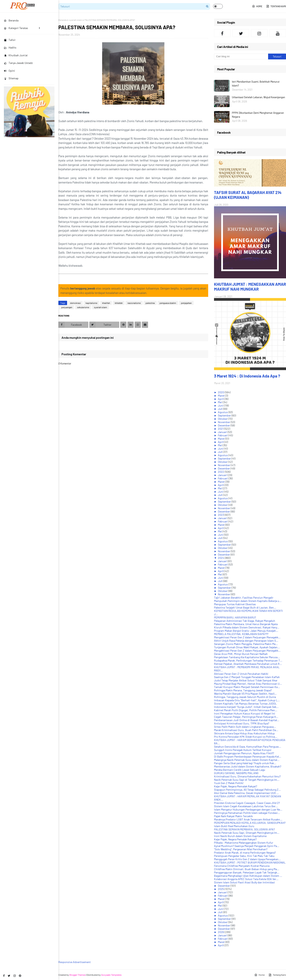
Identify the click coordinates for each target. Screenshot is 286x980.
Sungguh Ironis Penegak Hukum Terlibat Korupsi (243, 750)
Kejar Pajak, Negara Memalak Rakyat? (236, 786)
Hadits (10, 47)
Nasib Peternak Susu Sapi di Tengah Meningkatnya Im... (247, 780)
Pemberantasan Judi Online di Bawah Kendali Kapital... (247, 720)
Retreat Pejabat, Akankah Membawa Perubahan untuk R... (248, 664)
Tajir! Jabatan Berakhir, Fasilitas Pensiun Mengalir (244, 598)
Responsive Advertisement (75, 962)
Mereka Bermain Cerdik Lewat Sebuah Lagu (240, 770)
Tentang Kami (276, 6)
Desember (224, 425)
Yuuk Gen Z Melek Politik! (229, 783)
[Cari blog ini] (241, 56)
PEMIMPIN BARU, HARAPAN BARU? (235, 617)
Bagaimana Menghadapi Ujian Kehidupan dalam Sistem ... (248, 876)
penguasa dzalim (168, 303)
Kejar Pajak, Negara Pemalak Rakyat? (235, 839)
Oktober (223, 419)
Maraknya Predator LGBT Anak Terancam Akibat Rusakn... (248, 819)
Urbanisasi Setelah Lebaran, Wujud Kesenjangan (258, 97)
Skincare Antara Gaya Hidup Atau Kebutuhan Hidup (244, 733)
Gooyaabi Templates (111, 975)
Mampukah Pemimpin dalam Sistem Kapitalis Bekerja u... (248, 601)
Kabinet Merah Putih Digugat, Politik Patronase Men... (246, 710)
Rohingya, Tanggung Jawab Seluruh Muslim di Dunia (245, 697)
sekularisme (83, 307)
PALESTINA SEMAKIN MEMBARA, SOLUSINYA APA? (244, 829)
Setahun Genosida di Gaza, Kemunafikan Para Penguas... (248, 747)
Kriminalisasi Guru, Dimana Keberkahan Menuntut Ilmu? (247, 776)
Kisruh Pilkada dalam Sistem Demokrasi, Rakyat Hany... (247, 627)
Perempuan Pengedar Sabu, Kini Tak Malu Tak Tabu (244, 856)
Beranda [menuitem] (11, 20)
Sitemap (11, 78)
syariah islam (76, 20)
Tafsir (10, 40)
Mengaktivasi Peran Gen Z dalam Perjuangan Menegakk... (247, 637)
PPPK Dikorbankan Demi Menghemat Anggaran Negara (258, 115)
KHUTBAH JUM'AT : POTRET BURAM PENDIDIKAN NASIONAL (250, 862)
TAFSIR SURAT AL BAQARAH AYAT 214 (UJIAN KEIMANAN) (248, 195)
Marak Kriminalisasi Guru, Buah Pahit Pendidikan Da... (246, 730)
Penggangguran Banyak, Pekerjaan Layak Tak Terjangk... (247, 872)
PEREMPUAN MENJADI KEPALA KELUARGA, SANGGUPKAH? (250, 823)
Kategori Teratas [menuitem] (16, 28)
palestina (150, 303)
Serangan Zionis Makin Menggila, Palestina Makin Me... (246, 644)
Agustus (223, 412)
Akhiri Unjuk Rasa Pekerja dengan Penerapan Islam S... (246, 641)
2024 (221, 558)
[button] (218, 6)
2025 (221, 889)
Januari (223, 432)
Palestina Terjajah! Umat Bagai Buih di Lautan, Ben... (245, 607)
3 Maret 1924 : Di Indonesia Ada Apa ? (247, 376)
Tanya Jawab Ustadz (18, 63)
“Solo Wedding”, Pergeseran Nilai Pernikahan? (241, 849)
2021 (221, 429)
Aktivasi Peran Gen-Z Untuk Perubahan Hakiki (241, 674)
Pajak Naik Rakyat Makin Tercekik (233, 816)
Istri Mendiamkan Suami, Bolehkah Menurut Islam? (256, 84)
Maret (222, 396)
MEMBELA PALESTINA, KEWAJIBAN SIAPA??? (241, 634)
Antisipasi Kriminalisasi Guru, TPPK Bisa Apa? (242, 723)
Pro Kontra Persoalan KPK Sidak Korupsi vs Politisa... (246, 737)
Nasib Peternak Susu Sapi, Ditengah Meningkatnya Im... (247, 833)
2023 (221, 515)
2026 (221, 932)
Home (257, 6)
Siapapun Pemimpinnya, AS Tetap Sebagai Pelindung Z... (247, 790)
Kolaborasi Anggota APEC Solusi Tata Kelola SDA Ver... (246, 879)
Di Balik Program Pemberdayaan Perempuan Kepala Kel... (248, 756)
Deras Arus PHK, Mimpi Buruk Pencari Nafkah (241, 654)
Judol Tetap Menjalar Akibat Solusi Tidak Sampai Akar (246, 680)
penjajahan (186, 303)
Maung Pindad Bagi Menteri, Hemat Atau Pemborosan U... (248, 684)
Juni (221, 405)
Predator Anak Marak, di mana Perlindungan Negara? (245, 853)
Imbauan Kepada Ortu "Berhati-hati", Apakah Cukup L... (247, 700)
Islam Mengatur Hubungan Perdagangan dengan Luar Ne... (248, 809)
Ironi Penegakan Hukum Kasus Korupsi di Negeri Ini (245, 713)
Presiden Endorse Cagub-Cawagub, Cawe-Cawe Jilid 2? (247, 803)
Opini (9, 71)
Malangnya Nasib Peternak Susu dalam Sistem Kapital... (247, 760)
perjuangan (67, 307)
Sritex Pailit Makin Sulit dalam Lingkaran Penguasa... (245, 727)
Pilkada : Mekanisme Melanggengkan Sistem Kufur (244, 843)
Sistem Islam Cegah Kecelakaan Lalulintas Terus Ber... (246, 806)
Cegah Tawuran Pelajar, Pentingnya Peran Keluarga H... (246, 717)
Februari (223, 435)
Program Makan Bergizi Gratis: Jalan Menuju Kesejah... (246, 631)
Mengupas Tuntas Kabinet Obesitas (235, 604)
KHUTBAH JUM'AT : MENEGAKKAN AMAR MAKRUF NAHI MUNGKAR (250, 287)
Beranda (63, 20)
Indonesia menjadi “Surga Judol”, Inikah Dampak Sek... (246, 707)
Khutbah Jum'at (16, 55)
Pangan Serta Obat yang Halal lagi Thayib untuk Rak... (245, 763)
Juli (220, 409)
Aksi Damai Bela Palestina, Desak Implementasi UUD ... (246, 793)
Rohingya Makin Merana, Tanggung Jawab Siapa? (243, 690)
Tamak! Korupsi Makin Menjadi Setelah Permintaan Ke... (247, 687)
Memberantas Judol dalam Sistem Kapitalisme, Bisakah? (248, 766)
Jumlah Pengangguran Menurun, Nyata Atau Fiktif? (244, 753)
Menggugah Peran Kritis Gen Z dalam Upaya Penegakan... (247, 859)
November (224, 422)
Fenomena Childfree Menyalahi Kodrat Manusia (242, 866)
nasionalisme (134, 303)
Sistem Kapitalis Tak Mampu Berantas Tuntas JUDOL (245, 703)
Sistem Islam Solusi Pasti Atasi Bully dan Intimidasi (244, 882)
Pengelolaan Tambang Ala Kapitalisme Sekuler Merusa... (247, 657)
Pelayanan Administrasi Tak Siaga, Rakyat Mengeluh (245, 621)
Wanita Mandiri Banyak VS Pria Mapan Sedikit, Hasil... (245, 694)
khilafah (119, 303)
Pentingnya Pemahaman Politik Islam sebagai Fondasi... (247, 813)
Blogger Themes (78, 975)
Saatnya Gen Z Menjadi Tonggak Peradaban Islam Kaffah (247, 677)
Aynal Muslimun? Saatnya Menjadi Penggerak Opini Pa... (247, 846)
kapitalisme (91, 303)
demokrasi (75, 303)
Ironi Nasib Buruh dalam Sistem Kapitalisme (240, 836)
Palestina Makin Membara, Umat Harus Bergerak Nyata (246, 624)
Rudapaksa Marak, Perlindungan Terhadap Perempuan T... (248, 660)
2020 (221, 392)
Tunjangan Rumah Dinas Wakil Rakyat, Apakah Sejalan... (247, 647)
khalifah (106, 303)
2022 (221, 472)
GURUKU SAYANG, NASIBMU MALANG (236, 773)
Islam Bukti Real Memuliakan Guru (234, 826)
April (221, 399)
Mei (220, 402)
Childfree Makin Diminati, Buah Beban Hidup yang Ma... (247, 869)
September (225, 415)
